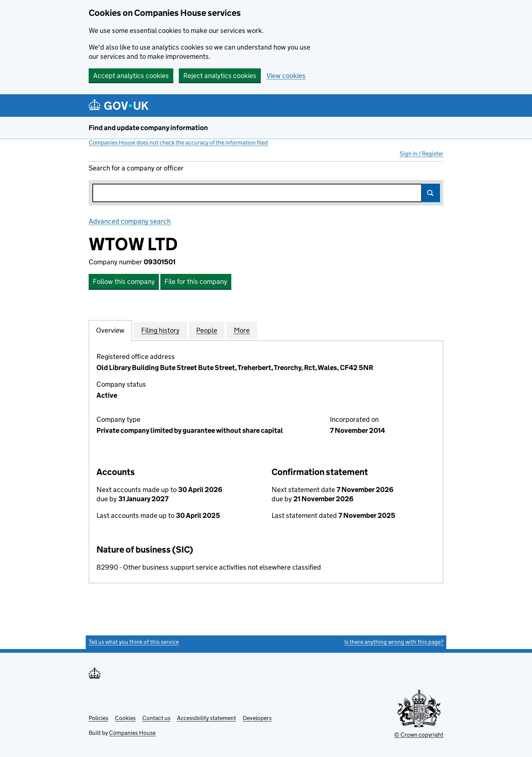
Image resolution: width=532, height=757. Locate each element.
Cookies (125, 718)
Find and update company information (148, 128)
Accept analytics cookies (131, 76)
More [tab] (242, 330)
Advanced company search (130, 221)
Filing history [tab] (160, 330)
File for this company (196, 281)
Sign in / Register (422, 154)
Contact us (156, 718)
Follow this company (124, 281)
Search (431, 193)
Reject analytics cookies (220, 76)
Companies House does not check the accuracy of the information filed (178, 142)
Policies (98, 718)
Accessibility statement (207, 718)
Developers (257, 718)
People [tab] (207, 330)
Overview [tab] (110, 330)
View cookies (286, 76)
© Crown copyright (419, 735)
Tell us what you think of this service (134, 642)
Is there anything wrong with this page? (394, 642)
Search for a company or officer (136, 168)
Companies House (132, 733)
